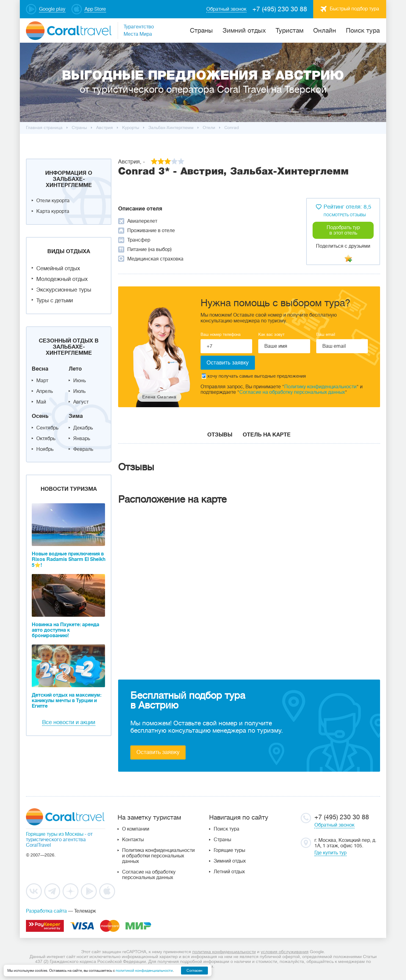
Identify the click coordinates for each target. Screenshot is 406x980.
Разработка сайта (46, 911)
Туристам (290, 31)
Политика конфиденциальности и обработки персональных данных (158, 856)
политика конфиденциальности (224, 952)
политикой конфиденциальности (144, 971)
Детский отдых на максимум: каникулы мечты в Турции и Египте (67, 701)
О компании (136, 829)
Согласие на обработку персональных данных (292, 392)
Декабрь (83, 428)
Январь (82, 439)
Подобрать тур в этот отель (343, 230)
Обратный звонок (334, 825)
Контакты (133, 840)
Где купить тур (330, 853)
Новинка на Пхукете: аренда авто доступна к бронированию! (65, 630)
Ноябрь (45, 449)
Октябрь (46, 439)
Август (81, 402)
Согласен (194, 971)
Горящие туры (229, 850)
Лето (75, 369)
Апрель (45, 391)
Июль (79, 391)
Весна (40, 369)
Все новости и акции (69, 722)
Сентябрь (47, 428)
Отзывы (220, 435)
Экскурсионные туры (64, 290)
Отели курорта (53, 201)
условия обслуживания (285, 952)
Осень (40, 416)
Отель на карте (267, 435)
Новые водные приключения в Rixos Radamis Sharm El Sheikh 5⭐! (69, 560)
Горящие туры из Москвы (55, 834)
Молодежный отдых (62, 279)
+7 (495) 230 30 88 (280, 9)
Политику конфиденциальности (320, 387)
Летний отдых (229, 872)
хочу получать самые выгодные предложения (254, 376)
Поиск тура (363, 31)
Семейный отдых (58, 268)
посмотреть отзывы (345, 215)
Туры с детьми (55, 300)
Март (42, 381)
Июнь (80, 381)
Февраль (83, 449)
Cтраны (201, 31)
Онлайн (325, 31)
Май (41, 402)
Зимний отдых (244, 31)
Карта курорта (53, 211)
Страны (222, 840)
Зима (76, 416)
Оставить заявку (158, 752)
